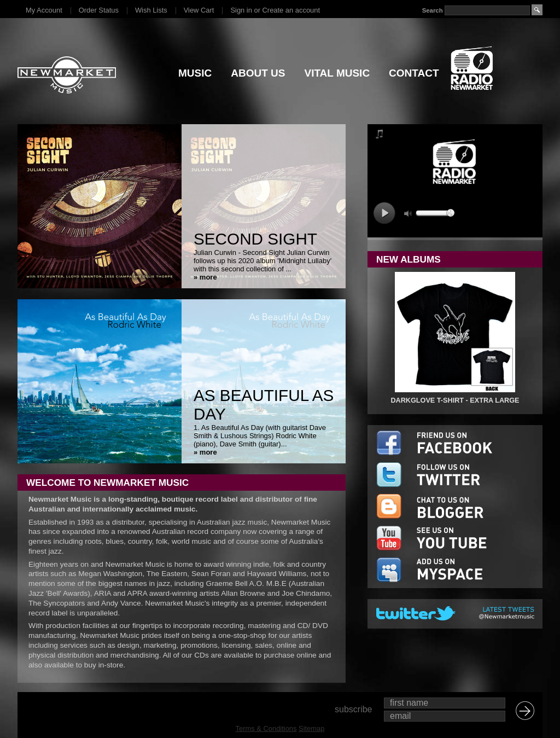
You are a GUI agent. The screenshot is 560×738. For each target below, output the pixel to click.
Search (433, 10)
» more (205, 277)
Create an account (291, 10)
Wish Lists (151, 10)
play (384, 213)
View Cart (199, 10)
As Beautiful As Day (264, 405)
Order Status (99, 10)
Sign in (241, 10)
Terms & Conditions (266, 728)
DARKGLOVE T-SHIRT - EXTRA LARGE (455, 400)
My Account (44, 10)
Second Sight (255, 239)
